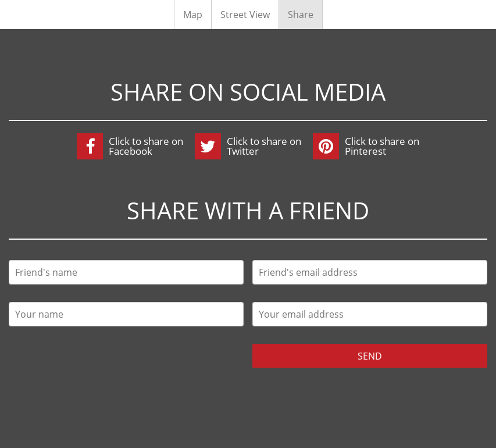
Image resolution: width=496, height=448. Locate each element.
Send (370, 356)
